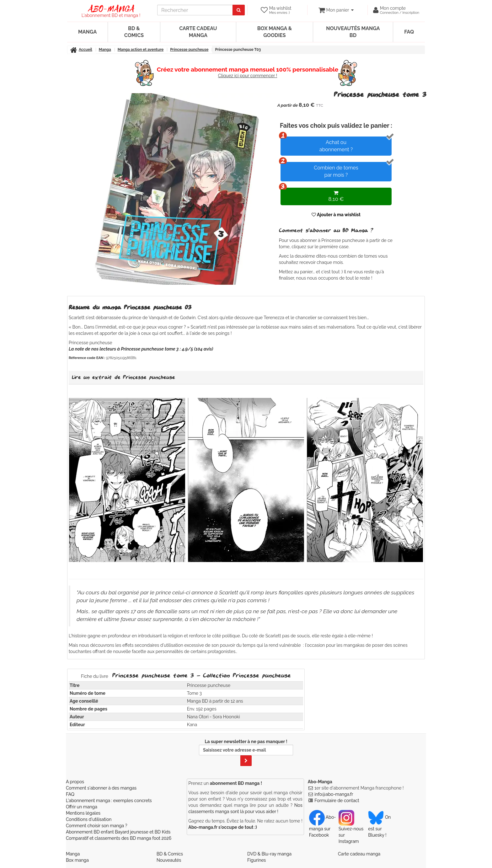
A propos (75, 782)
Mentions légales (83, 813)
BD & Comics (134, 32)
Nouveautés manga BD (353, 32)
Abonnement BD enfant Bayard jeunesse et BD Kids (118, 832)
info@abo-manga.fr (334, 794)
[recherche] (195, 10)
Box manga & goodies (275, 32)
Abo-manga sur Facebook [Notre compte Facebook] (322, 826)
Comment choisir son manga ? (96, 826)
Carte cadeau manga (198, 32)
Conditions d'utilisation (89, 819)
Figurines (257, 860)
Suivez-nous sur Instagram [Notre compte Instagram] (351, 829)
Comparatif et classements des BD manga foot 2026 (119, 838)
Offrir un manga (82, 807)
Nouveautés (169, 860)
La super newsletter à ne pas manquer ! (246, 753)
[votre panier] (336, 10)
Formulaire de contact (337, 801)
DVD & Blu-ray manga (269, 854)
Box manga (77, 860)
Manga (87, 32)
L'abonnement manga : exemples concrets (109, 801)
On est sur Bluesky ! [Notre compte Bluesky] (379, 826)
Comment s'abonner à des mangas (101, 788)
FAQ (409, 32)
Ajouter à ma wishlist (336, 215)
